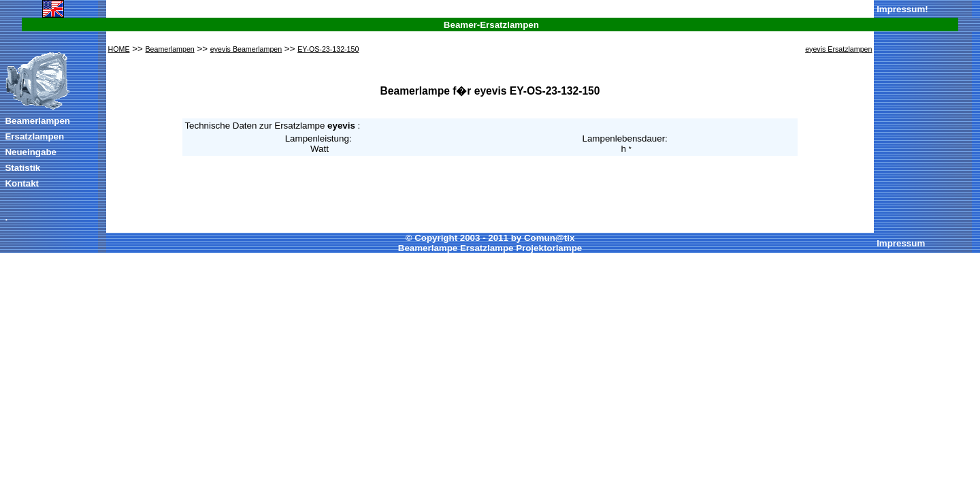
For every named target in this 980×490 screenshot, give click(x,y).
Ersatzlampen (34, 136)
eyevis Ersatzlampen (838, 49)
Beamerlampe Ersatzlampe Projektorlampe (490, 248)
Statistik (22, 168)
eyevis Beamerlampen (246, 49)
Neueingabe (31, 152)
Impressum (901, 9)
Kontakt (22, 183)
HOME (119, 49)
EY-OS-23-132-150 (328, 49)
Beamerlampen (37, 121)
